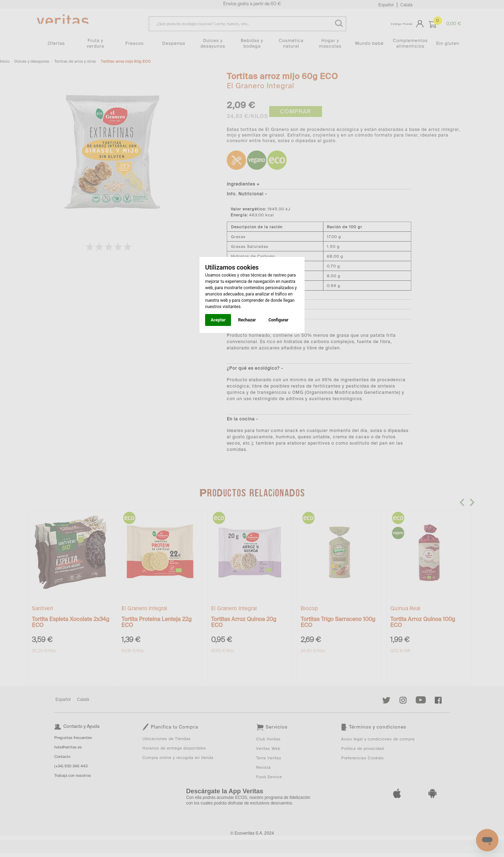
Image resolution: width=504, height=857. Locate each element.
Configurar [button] (278, 320)
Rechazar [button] (247, 320)
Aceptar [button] (218, 320)
